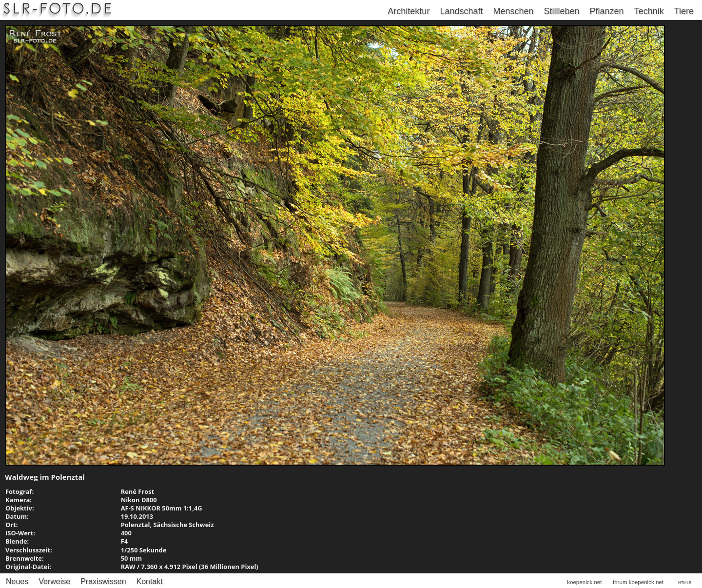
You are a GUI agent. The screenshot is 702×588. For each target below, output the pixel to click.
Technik (649, 11)
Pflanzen (607, 11)
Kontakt (150, 581)
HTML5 (685, 583)
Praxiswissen (103, 581)
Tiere (684, 11)
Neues (17, 581)
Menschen (513, 11)
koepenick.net (584, 582)
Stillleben (562, 11)
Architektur (409, 11)
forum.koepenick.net (638, 582)
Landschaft (461, 11)
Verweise (54, 581)
